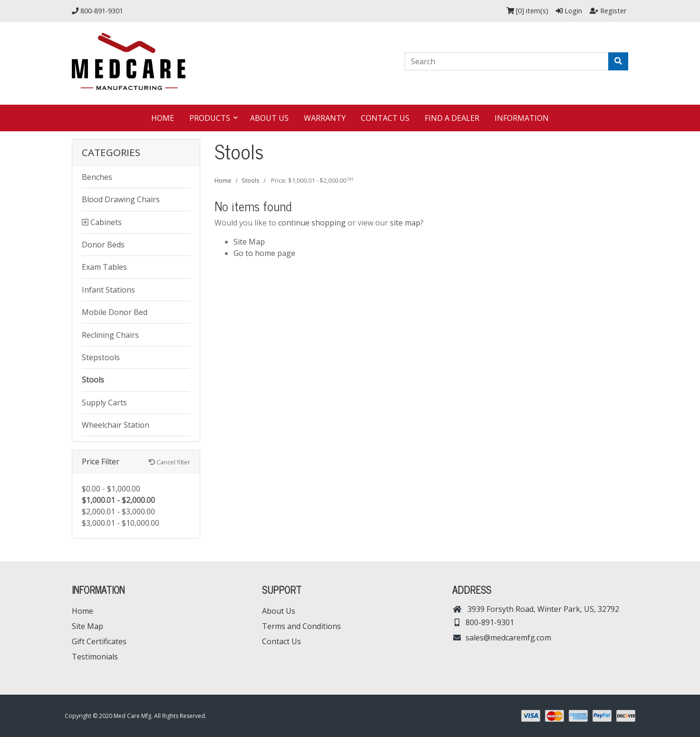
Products (211, 118)
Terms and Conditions (301, 626)
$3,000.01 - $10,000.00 (121, 523)
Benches (97, 177)
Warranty (325, 118)
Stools (93, 380)
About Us (269, 118)
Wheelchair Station (116, 425)
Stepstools (101, 357)
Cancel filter (170, 462)
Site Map (249, 242)
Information (522, 118)
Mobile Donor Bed (115, 312)
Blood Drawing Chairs (121, 199)
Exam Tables (104, 267)
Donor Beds (103, 245)
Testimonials (95, 657)
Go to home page (264, 253)
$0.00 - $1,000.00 (111, 489)
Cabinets (106, 222)
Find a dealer (452, 118)
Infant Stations (108, 290)
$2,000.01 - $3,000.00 (118, 511)
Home (163, 118)
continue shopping (312, 223)
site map (405, 223)
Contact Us (385, 118)
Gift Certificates (99, 641)
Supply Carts (104, 403)
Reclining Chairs (110, 335)
